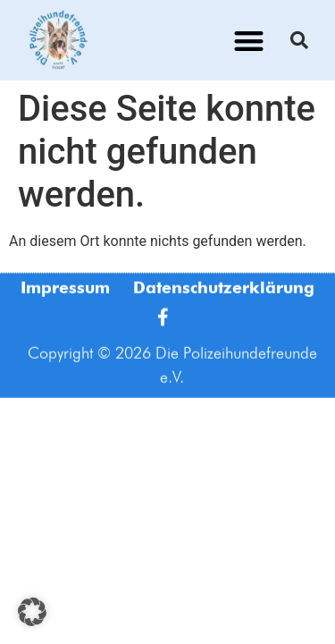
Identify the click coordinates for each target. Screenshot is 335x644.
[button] (249, 41)
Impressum (65, 296)
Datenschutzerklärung (224, 296)
